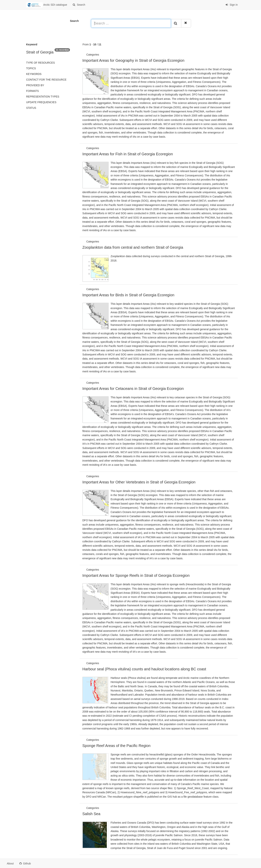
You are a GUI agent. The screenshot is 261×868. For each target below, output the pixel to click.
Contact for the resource (46, 80)
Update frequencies (41, 102)
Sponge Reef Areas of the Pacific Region (116, 746)
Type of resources (40, 63)
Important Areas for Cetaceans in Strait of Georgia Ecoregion (133, 389)
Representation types (43, 97)
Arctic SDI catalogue (47, 5)
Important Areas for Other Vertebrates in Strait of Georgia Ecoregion (139, 482)
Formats (32, 91)
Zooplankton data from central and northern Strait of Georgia (133, 247)
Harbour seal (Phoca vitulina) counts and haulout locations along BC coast (144, 669)
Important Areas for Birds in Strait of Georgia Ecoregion (128, 295)
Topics (31, 68)
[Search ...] (131, 23)
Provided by (35, 85)
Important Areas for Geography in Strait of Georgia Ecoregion (133, 60)
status (31, 108)
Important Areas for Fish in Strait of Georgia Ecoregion (128, 154)
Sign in (232, 5)
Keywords (34, 74)
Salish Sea (91, 814)
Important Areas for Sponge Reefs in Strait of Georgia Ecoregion (136, 575)
